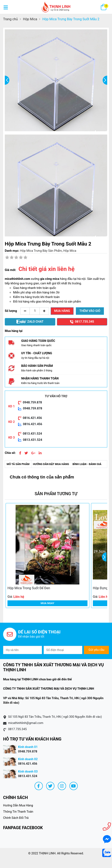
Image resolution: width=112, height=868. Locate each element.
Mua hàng (62, 311)
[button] (104, 557)
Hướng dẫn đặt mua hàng (51, 464)
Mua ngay (48, 603)
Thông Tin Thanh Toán (18, 812)
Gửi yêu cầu (96, 650)
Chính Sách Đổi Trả (16, 818)
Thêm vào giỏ (90, 311)
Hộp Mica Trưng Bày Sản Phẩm (41, 251)
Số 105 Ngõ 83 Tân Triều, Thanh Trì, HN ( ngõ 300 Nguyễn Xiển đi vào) (55, 717)
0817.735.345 (17, 729)
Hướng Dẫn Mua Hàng (18, 805)
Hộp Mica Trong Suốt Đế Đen (29, 588)
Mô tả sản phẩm (18, 464)
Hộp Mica (70, 251)
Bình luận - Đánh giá (87, 464)
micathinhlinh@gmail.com (26, 723)
